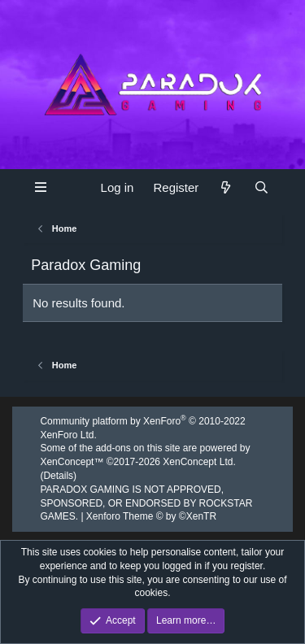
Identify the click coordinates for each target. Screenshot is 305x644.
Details (58, 476)
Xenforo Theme (151, 516)
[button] (41, 187)
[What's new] (226, 187)
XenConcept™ (72, 462)
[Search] (261, 187)
